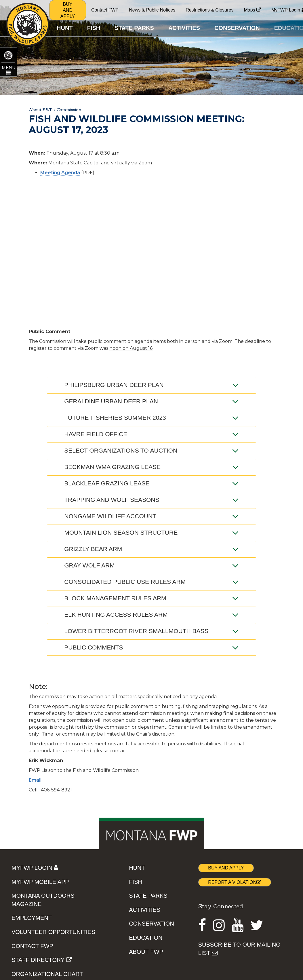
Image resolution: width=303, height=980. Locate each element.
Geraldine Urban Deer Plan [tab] (151, 401)
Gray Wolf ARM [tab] (151, 565)
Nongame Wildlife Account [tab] (151, 516)
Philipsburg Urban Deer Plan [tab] (151, 385)
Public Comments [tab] (151, 647)
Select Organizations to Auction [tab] (151, 451)
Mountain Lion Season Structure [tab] (151, 533)
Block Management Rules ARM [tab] (151, 598)
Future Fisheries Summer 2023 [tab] (151, 418)
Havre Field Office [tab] (151, 434)
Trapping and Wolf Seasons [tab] (151, 500)
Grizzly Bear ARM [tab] (151, 549)
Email (35, 780)
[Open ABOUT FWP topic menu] (8, 70)
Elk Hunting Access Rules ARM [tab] (151, 615)
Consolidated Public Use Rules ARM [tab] (151, 582)
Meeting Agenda (60, 173)
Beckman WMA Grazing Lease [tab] (151, 467)
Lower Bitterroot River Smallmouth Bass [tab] (151, 631)
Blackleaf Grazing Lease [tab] (151, 483)
